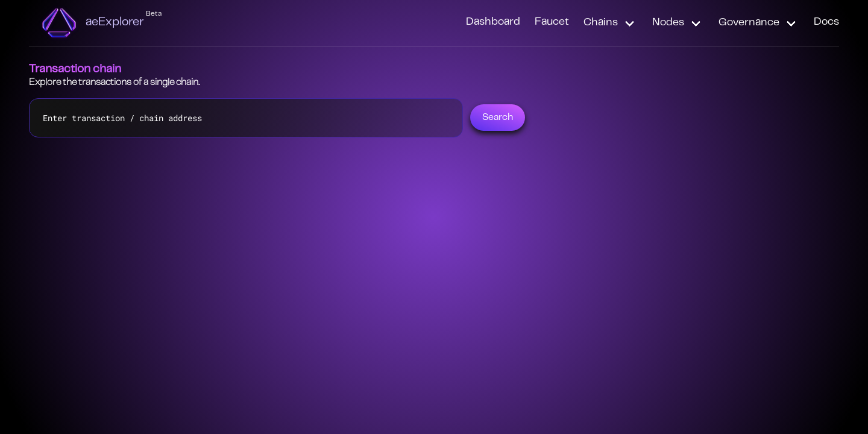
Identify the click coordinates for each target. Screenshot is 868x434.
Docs (826, 22)
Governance (749, 23)
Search (498, 118)
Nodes (668, 23)
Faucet (552, 22)
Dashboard (493, 22)
